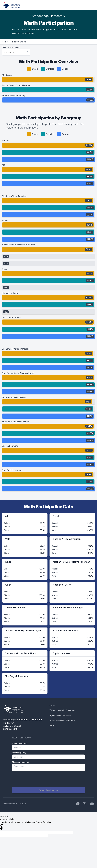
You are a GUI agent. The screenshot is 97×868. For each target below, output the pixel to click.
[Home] (11, 5)
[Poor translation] (2, 827)
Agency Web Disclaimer (60, 715)
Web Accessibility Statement (63, 710)
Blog (52, 725)
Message (21, 762)
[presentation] (31, 779)
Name (19, 743)
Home (5, 42)
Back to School (19, 42)
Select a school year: (11, 47)
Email (19, 753)
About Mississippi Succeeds (62, 720)
